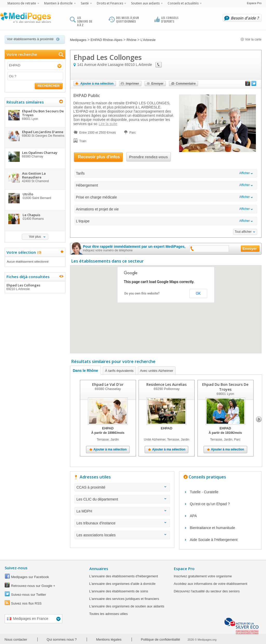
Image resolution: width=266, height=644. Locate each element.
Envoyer (157, 84)
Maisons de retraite (22, 3)
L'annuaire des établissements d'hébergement (124, 576)
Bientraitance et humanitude (213, 528)
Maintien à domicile (58, 3)
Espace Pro (254, 3)
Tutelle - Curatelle (204, 492)
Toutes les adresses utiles (109, 614)
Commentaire (186, 84)
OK (198, 293)
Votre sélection (23, 252)
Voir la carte (251, 39)
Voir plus (35, 237)
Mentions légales (109, 639)
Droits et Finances (110, 3)
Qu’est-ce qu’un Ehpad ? (210, 504)
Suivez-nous (16, 568)
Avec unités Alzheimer (157, 371)
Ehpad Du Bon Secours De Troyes (225, 387)
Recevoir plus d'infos (99, 157)
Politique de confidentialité (161, 639)
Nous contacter (16, 639)
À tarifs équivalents (119, 371)
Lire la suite (108, 124)
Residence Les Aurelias (166, 384)
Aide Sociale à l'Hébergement (214, 540)
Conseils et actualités (183, 3)
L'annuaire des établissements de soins (119, 591)
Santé (85, 3)
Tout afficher (243, 232)
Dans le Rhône (86, 371)
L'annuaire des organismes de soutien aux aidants (127, 606)
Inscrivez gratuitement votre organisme (203, 576)
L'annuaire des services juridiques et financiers (124, 599)
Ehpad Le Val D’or (108, 384)
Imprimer (132, 84)
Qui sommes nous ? (62, 639)
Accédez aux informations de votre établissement (211, 584)
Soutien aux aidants (145, 3)
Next (259, 419)
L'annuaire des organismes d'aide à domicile (122, 584)
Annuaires (99, 568)
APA (193, 516)
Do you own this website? (142, 293)
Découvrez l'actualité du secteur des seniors (207, 591)
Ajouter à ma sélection (97, 84)
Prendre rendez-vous (149, 157)
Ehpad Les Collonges (35, 287)
